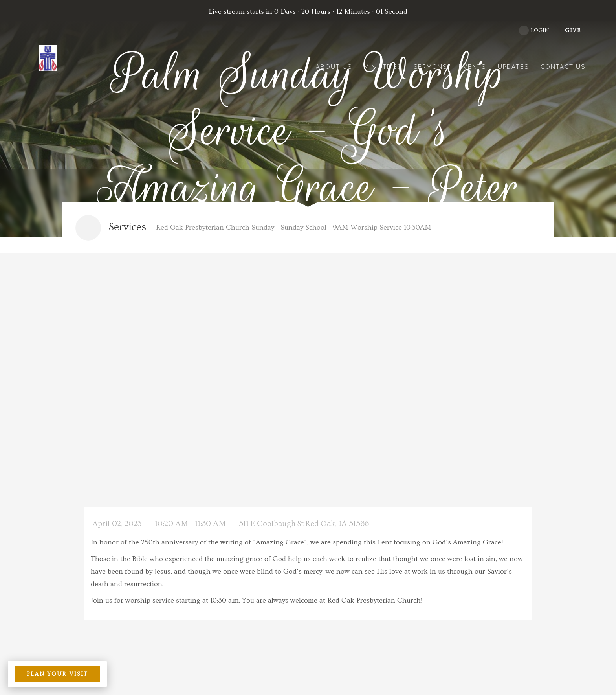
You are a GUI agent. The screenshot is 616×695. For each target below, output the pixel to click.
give (573, 31)
